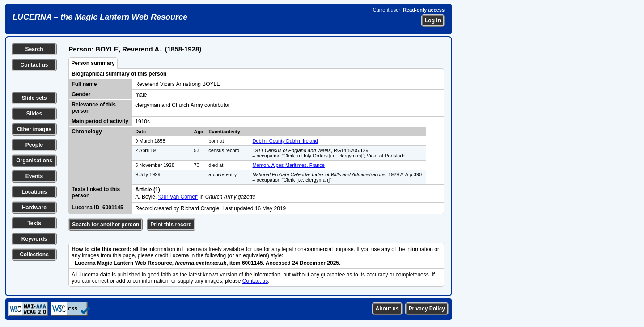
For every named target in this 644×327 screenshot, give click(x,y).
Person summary (93, 63)
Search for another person (106, 225)
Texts (34, 223)
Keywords (34, 239)
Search (34, 49)
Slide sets (34, 98)
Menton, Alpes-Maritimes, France (289, 165)
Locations (34, 192)
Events (34, 176)
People (34, 145)
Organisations (34, 161)
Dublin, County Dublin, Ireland (285, 141)
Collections (34, 255)
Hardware (34, 208)
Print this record (171, 225)
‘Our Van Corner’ (178, 197)
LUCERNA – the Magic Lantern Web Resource (100, 17)
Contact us (34, 65)
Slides (34, 114)
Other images (34, 129)
